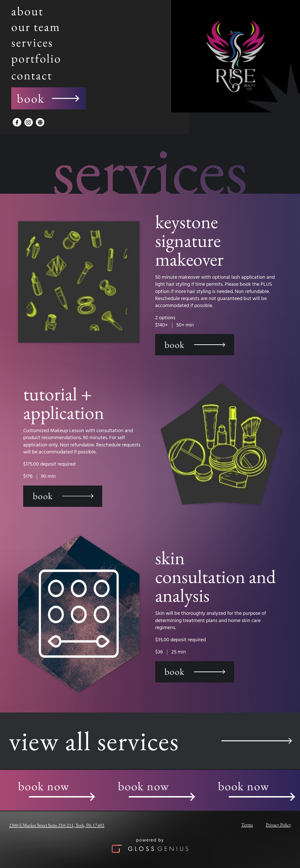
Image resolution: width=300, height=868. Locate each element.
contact (32, 75)
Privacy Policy (278, 825)
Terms (247, 825)
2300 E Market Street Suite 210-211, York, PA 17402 (57, 825)
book (48, 98)
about (27, 11)
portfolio (36, 58)
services (32, 42)
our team (36, 27)
